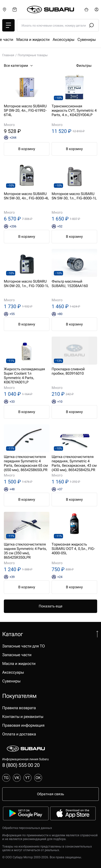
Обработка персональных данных (27, 828)
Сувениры (11, 681)
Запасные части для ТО (24, 40)
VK (17, 778)
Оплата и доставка (19, 734)
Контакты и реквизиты (23, 717)
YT (27, 778)
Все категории (19, 66)
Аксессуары (13, 672)
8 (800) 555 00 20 (21, 765)
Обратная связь (50, 794)
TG (6, 778)
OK (38, 778)
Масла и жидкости (19, 664)
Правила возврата (19, 708)
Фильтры (87, 66)
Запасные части (62, 40)
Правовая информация (23, 725)
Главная (8, 55)
